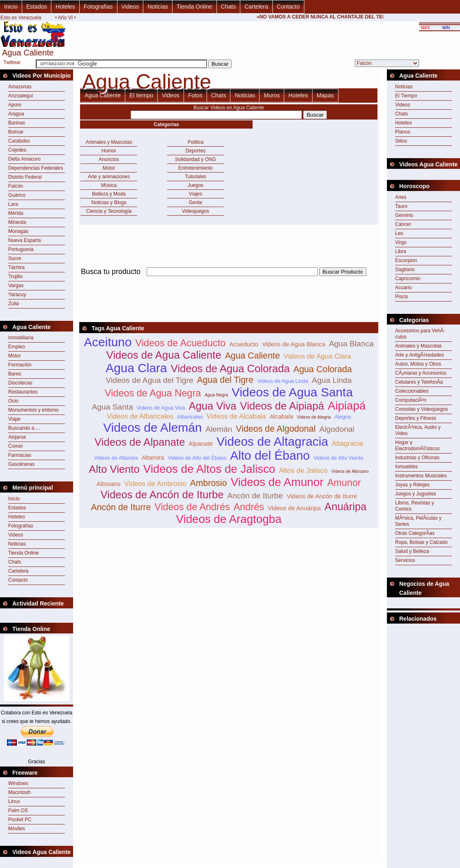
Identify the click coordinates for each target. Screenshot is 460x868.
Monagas (18, 231)
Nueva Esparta (24, 240)
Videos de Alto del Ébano (197, 458)
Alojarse (17, 437)
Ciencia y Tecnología (109, 211)
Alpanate (201, 443)
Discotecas (20, 383)
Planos (403, 132)
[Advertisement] (423, 644)
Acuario (404, 288)
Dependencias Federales (36, 168)
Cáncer (403, 224)
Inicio (11, 7)
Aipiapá (347, 406)
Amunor (344, 483)
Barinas (17, 123)
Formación (20, 365)
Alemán (219, 429)
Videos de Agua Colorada (230, 368)
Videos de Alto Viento (338, 458)
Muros (272, 95)
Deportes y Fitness (416, 418)
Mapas (325, 95)
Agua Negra (216, 395)
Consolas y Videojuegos (422, 409)
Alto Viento (114, 469)
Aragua (16, 114)
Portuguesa (21, 249)
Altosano (108, 484)
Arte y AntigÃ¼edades (420, 355)
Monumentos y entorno (33, 410)
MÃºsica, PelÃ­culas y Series (418, 521)
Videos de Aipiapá (282, 406)
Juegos (196, 185)
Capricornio (408, 279)
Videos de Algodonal (276, 429)
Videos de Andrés (192, 507)
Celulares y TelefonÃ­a (419, 382)
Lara (13, 204)
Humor (109, 151)
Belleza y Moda (109, 194)
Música (109, 185)
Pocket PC (20, 820)
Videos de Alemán (152, 427)
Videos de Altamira (116, 458)
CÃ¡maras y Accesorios (421, 373)
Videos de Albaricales (140, 416)
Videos (130, 7)
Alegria (343, 417)
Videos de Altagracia (272, 441)
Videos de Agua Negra (153, 393)
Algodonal (337, 429)
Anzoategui (21, 96)
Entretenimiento (195, 168)
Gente (196, 203)
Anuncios (109, 159)
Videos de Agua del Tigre (150, 380)
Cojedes (17, 150)
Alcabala (282, 416)
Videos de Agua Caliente (164, 355)
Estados (37, 7)
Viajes (195, 194)
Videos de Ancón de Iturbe (162, 495)
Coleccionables (412, 391)
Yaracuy (17, 295)
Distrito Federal (25, 177)
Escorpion (406, 260)
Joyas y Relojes (412, 485)
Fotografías (98, 7)
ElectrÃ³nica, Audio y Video (418, 430)
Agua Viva (212, 406)
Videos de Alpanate (140, 442)
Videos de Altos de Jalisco (209, 469)
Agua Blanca (351, 344)
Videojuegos (195, 211)
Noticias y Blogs (109, 203)
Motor (15, 356)
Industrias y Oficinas (417, 458)
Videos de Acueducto (180, 343)
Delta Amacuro (24, 159)
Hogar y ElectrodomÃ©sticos (417, 446)
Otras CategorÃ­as (415, 533)
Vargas (16, 285)
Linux (14, 801)
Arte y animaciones (109, 177)
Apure (15, 105)
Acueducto (244, 344)
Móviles (17, 829)
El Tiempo (406, 96)
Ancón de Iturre (121, 507)
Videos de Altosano (350, 471)
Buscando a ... (24, 428)
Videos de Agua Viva (161, 408)
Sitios (401, 141)
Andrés (249, 507)
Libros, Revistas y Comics (415, 506)
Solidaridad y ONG (195, 159)
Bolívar (16, 132)
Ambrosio (209, 483)
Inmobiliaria (21, 338)
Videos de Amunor (277, 482)
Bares (15, 374)
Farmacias (20, 455)
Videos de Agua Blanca (294, 344)
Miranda (17, 222)
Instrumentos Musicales (421, 476)
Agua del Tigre (225, 380)
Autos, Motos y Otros (418, 364)
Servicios (405, 560)
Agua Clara (136, 368)
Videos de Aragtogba (229, 519)
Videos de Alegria (314, 417)
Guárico (17, 195)
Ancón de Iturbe (255, 496)
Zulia (14, 304)
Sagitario (405, 269)
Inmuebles (406, 467)
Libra (401, 251)
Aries (401, 197)
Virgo (401, 242)
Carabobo (19, 141)
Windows (18, 783)
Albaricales (190, 417)
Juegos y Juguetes (416, 494)
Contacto (288, 7)
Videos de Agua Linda (283, 381)
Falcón (16, 186)
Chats (229, 7)
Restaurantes (23, 392)
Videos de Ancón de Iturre (322, 496)
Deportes (196, 151)
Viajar (14, 419)
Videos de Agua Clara (318, 356)
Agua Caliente (103, 95)
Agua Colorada (322, 369)
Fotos (195, 95)
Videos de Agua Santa (292, 392)
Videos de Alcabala (236, 416)
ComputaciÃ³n (411, 400)
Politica (196, 142)
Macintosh (20, 792)
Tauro (401, 206)
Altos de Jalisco (303, 471)
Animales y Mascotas (109, 142)
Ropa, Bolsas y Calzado (421, 542)
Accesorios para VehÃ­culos (420, 334)
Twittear (12, 62)
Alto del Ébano (270, 455)
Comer (16, 446)
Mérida (16, 213)
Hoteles (65, 7)
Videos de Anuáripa (294, 508)
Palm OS (18, 810)
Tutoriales (195, 177)
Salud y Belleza (412, 551)
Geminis (404, 215)
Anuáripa (345, 507)
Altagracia (347, 443)
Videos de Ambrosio (155, 484)
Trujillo (15, 276)
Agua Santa (113, 407)
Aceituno (108, 342)
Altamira (153, 457)
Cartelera (256, 7)
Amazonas (20, 87)
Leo (399, 233)
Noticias (158, 7)
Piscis (401, 297)
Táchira (16, 267)
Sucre (15, 258)
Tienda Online (194, 7)
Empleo (17, 347)
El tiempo (141, 95)
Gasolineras (21, 464)
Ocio (13, 401)
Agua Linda (332, 380)
